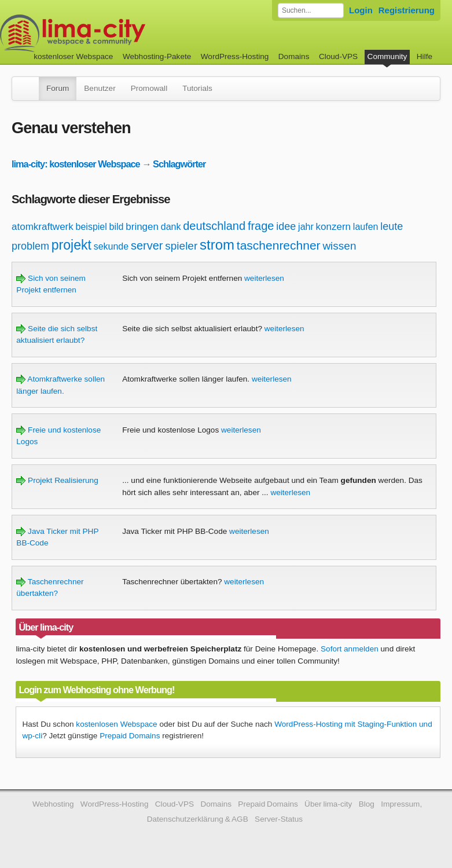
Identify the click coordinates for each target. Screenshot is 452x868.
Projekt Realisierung (57, 480)
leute (392, 226)
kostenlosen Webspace (116, 724)
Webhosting (53, 804)
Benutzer (100, 88)
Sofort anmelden (350, 649)
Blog (367, 804)
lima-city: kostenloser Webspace (76, 164)
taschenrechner (279, 245)
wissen (339, 246)
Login (361, 10)
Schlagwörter (179, 164)
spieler (181, 246)
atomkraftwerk (43, 227)
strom (217, 245)
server (147, 246)
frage (261, 226)
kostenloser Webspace (73, 56)
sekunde (111, 246)
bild (117, 227)
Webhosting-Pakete (157, 56)
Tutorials (197, 88)
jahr (306, 227)
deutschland (214, 226)
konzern (333, 227)
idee (286, 226)
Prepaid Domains (130, 736)
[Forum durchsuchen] (311, 10)
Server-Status (279, 819)
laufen (366, 227)
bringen (142, 227)
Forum (58, 88)
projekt (71, 245)
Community (387, 56)
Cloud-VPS (338, 56)
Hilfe (425, 56)
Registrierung (407, 10)
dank (171, 227)
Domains (294, 56)
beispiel (91, 227)
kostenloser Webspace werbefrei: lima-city (116, 33)
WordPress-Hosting (235, 56)
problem (30, 246)
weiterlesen (264, 278)
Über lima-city (328, 804)
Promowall (149, 88)
